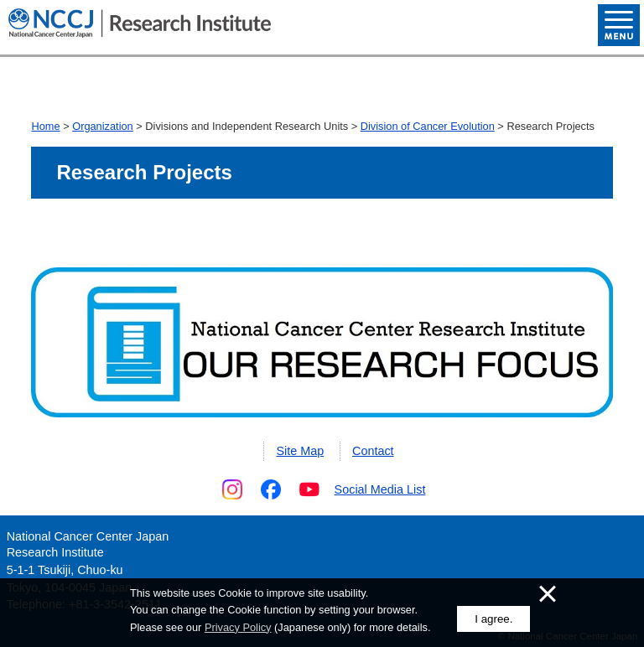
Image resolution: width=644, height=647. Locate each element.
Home (45, 126)
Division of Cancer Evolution (428, 126)
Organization (103, 126)
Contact (373, 451)
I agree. (493, 619)
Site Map (300, 451)
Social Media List (380, 489)
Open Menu (619, 25)
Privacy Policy (238, 627)
